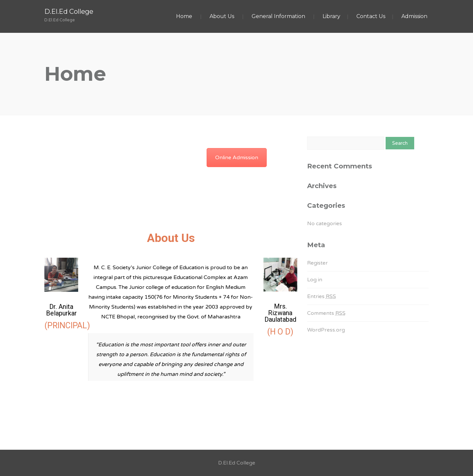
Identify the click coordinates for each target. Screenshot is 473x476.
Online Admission (237, 158)
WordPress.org (326, 330)
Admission (414, 16)
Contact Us (371, 16)
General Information (278, 16)
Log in (315, 280)
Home (184, 16)
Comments (326, 313)
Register (317, 263)
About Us (222, 16)
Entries (322, 296)
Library (331, 16)
